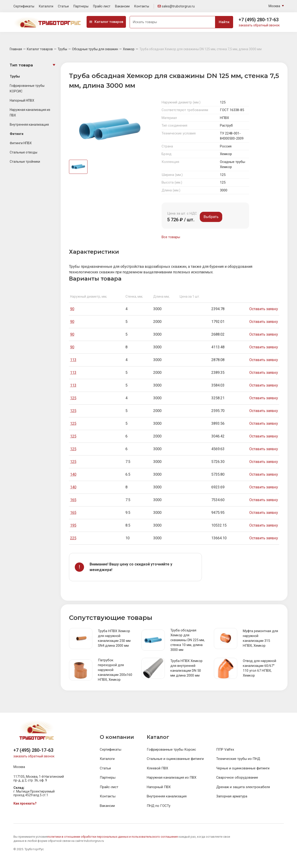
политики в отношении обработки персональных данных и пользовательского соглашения (113, 837)
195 (73, 525)
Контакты (142, 6)
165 (73, 500)
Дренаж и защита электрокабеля (243, 787)
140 (73, 474)
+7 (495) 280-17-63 (259, 20)
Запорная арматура (232, 796)
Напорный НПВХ (22, 100)
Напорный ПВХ (159, 787)
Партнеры (81, 6)
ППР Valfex (225, 749)
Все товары (171, 237)
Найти (224, 22)
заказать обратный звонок (259, 25)
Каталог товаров (106, 22)
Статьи (63, 6)
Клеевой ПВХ (157, 768)
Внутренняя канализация (29, 125)
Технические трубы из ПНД (238, 759)
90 (72, 309)
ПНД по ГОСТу (159, 806)
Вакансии (122, 6)
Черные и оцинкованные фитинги (243, 768)
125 (73, 398)
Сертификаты (24, 6)
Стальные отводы (23, 152)
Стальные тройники (25, 162)
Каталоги (46, 6)
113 (73, 360)
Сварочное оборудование (237, 777)
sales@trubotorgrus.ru (176, 6)
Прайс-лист (102, 6)
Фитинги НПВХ (21, 143)
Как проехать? (25, 803)
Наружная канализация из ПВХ (172, 777)
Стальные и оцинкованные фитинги (175, 759)
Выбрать (211, 217)
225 (73, 538)
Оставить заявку (264, 309)
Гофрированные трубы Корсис (171, 749)
